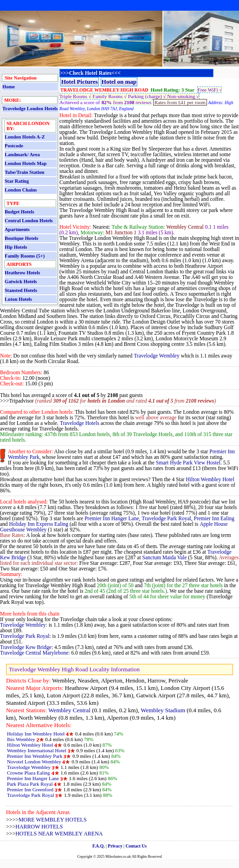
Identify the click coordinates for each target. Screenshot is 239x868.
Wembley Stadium (163, 710)
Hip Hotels (16, 247)
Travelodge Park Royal (166, 518)
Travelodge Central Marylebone (34, 653)
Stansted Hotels (21, 290)
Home (9, 87)
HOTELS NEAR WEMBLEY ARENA (59, 834)
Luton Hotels (18, 299)
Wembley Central (69, 710)
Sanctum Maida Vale (165, 557)
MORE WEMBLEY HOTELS (53, 820)
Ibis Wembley (21, 739)
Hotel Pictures (80, 82)
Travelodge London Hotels (30, 109)
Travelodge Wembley (157, 356)
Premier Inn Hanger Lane (112, 518)
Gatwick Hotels (21, 282)
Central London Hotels (29, 221)
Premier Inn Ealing (214, 518)
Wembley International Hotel (37, 750)
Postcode (14, 146)
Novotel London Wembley (34, 762)
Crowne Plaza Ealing (29, 773)
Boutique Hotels (21, 238)
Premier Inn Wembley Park (35, 756)
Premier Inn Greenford (30, 789)
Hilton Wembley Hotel (210, 479)
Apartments (17, 229)
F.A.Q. (99, 846)
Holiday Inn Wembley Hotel (36, 734)
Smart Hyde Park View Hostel (188, 463)
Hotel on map (119, 82)
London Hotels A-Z (25, 137)
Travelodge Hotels (80, 423)
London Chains (21, 190)
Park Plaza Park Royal (30, 784)
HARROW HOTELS (39, 827)
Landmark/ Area (22, 155)
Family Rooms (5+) (25, 256)
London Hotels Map (26, 163)
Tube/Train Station (24, 172)
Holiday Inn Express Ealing (39, 524)
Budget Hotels (19, 212)
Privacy (115, 846)
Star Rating (17, 181)
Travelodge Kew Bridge (26, 647)
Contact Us (136, 846)
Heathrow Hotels (22, 273)
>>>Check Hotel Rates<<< (90, 73)
